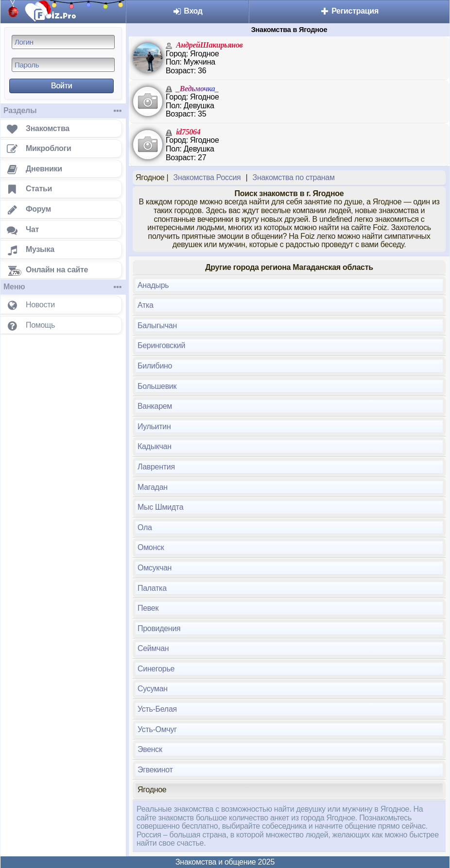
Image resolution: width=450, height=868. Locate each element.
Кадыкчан (155, 446)
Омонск (151, 547)
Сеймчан (153, 648)
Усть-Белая (157, 709)
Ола (145, 527)
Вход (187, 11)
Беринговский (161, 345)
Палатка (152, 588)
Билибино (155, 366)
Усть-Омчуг (157, 729)
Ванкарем (155, 406)
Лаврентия (156, 467)
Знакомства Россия (207, 177)
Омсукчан (155, 568)
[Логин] (63, 42)
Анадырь (153, 285)
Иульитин (154, 426)
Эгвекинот (155, 770)
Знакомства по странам (294, 177)
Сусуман (153, 689)
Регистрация (349, 11)
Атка (146, 305)
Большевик (157, 386)
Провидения (159, 628)
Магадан (153, 487)
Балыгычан (157, 325)
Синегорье (156, 669)
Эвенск (150, 749)
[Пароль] (63, 65)
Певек (148, 608)
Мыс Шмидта (160, 507)
